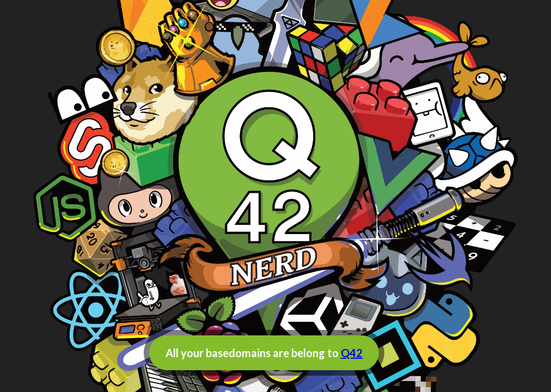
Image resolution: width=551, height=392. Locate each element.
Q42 (352, 353)
